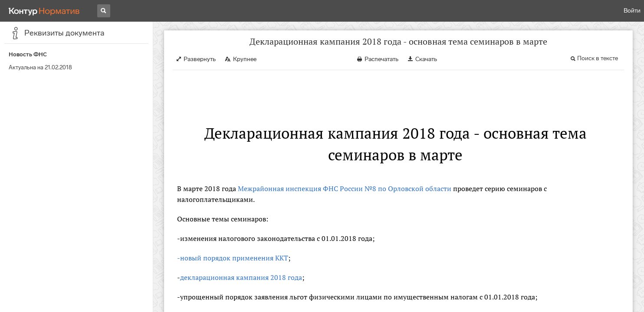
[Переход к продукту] (44, 11)
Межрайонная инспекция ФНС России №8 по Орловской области (345, 188)
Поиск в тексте (598, 58)
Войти (632, 11)
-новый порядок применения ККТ (233, 258)
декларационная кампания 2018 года (241, 277)
